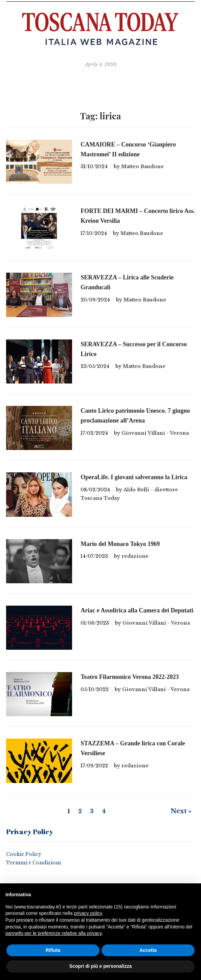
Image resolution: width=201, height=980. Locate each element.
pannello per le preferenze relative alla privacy (54, 933)
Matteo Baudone (142, 166)
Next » (181, 811)
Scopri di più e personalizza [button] (100, 966)
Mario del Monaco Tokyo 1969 (120, 544)
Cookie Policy (24, 854)
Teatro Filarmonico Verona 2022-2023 (130, 677)
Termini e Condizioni (33, 863)
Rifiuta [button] (53, 950)
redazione (135, 556)
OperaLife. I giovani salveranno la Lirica (134, 477)
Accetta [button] (148, 950)
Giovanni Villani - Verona (155, 433)
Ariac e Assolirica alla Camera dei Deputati (137, 610)
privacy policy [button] (88, 913)
